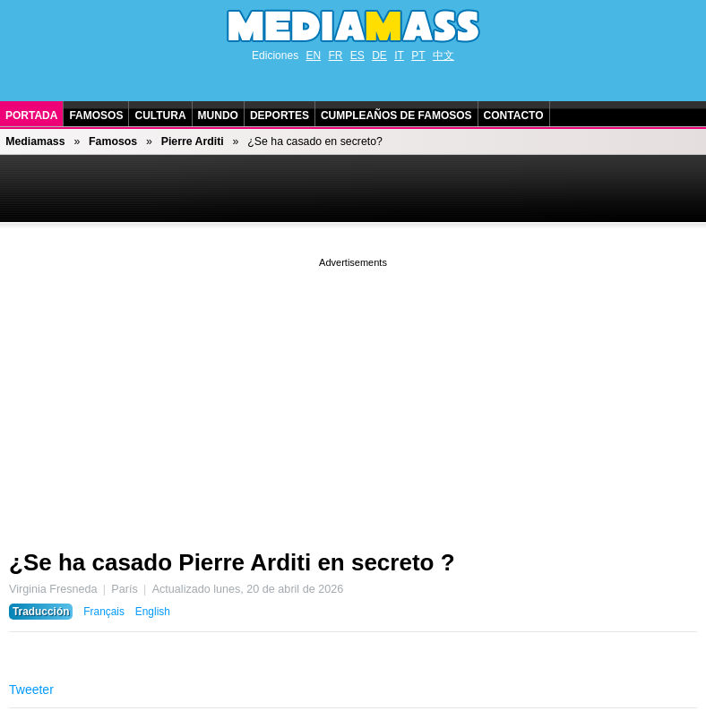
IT (399, 56)
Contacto (514, 116)
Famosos (96, 116)
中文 (443, 56)
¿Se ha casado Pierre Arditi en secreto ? (232, 562)
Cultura (160, 116)
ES (357, 56)
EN (313, 56)
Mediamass (35, 141)
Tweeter (31, 689)
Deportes (280, 116)
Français (104, 612)
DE (379, 56)
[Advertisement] (353, 397)
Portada (31, 116)
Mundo (218, 116)
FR (335, 56)
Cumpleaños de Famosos (396, 116)
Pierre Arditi (193, 141)
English (153, 612)
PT (418, 56)
